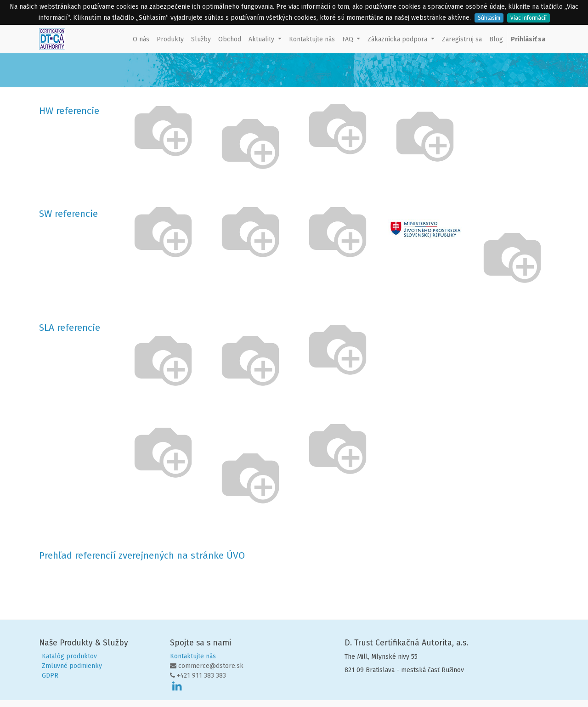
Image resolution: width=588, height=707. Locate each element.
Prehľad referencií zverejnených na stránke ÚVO (142, 555)
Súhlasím (489, 18)
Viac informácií (529, 18)
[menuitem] (141, 39)
